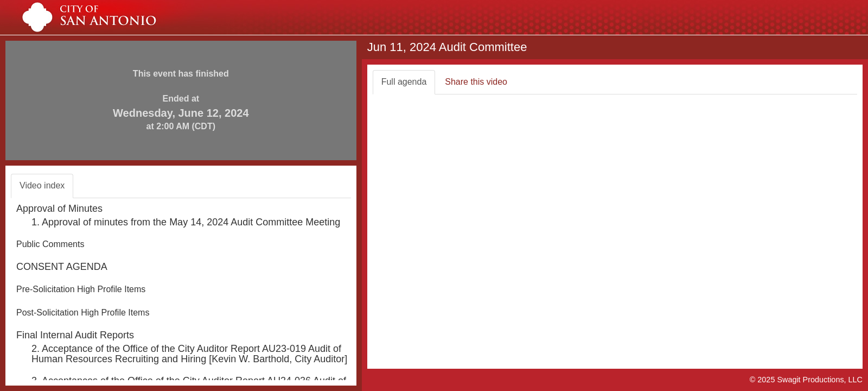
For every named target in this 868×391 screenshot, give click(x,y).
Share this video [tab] (476, 82)
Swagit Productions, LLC (820, 380)
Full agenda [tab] (404, 82)
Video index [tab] (42, 185)
